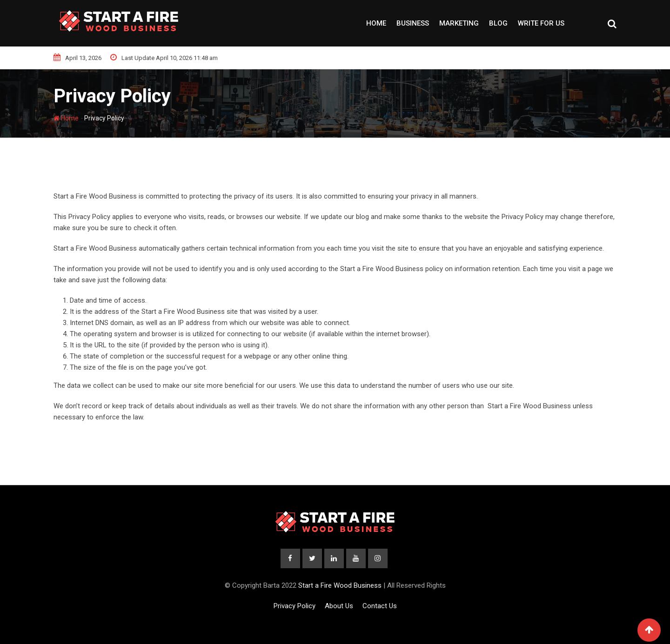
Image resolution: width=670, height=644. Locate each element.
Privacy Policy (295, 606)
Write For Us (541, 23)
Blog (498, 23)
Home (376, 23)
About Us (339, 606)
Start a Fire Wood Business (340, 585)
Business (413, 23)
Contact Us (380, 606)
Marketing (459, 23)
